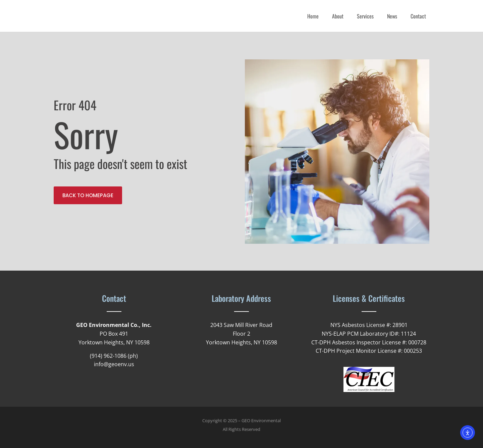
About (338, 16)
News (392, 16)
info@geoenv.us (114, 364)
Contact (418, 16)
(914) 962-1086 (108, 356)
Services (365, 16)
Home (313, 16)
